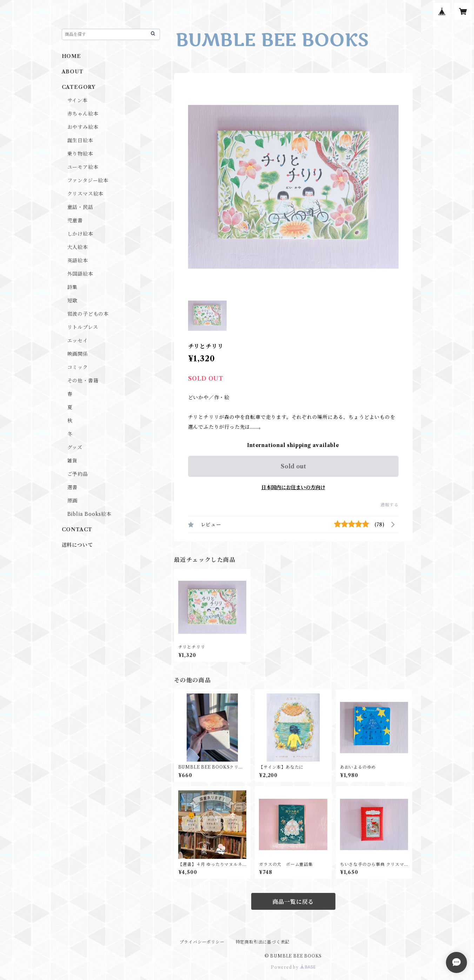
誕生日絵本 (80, 140)
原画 (73, 501)
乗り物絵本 (80, 154)
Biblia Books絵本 (89, 514)
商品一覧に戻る (293, 902)
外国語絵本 (80, 274)
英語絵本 (78, 261)
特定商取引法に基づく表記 (263, 942)
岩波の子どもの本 (88, 314)
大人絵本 (78, 247)
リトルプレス (83, 327)
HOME (71, 56)
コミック (78, 367)
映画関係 (78, 354)
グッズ (75, 447)
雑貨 (73, 461)
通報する (389, 505)
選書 (73, 487)
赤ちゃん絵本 (83, 114)
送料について (77, 545)
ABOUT (73, 72)
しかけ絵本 (80, 234)
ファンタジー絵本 (88, 180)
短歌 (73, 301)
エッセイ (78, 341)
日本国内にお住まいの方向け (293, 487)
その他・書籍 (83, 381)
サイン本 (78, 100)
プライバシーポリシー (202, 942)
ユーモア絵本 (83, 167)
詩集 (73, 287)
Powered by (293, 967)
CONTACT (77, 530)
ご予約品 (78, 474)
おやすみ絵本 (83, 127)
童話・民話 (80, 207)
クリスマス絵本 (86, 194)
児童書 (75, 221)
